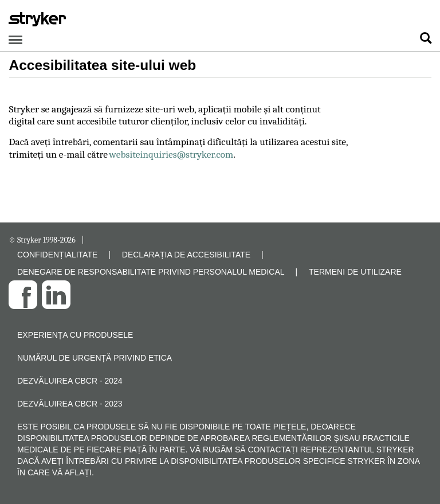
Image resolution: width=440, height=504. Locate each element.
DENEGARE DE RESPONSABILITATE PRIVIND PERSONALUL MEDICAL (151, 272)
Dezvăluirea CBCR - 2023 (70, 404)
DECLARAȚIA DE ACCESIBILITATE (186, 255)
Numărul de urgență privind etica (95, 358)
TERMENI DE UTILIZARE (355, 272)
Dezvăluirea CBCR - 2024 (70, 381)
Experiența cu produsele (75, 335)
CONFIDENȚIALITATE (57, 255)
